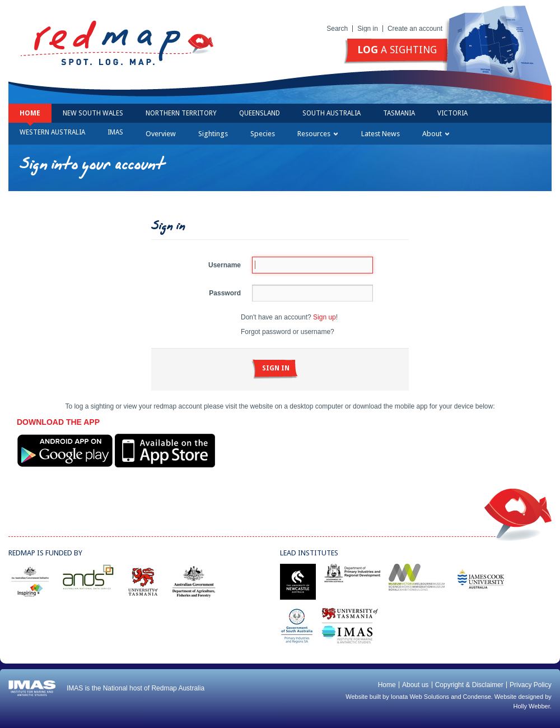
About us (415, 685)
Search (337, 29)
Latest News (381, 134)
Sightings (213, 134)
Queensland (260, 113)
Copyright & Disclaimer (469, 685)
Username (225, 265)
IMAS (115, 132)
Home (30, 113)
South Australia (332, 113)
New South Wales (93, 113)
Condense (477, 697)
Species (263, 134)
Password (225, 293)
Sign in (368, 29)
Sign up (325, 317)
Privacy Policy (531, 685)
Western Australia (52, 132)
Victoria (452, 113)
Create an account (415, 29)
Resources (318, 134)
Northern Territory (181, 113)
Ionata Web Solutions (420, 697)
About (436, 134)
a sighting (397, 50)
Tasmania (399, 113)
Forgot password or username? (288, 332)
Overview (161, 134)
